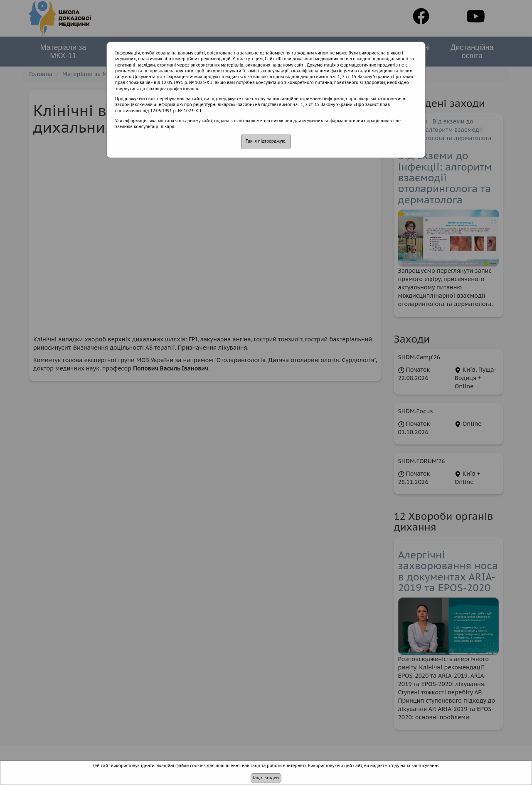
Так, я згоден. (266, 778)
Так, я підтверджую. (266, 141)
